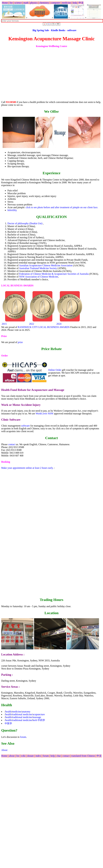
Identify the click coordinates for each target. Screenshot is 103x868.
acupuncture (39, 714)
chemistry (44, 3)
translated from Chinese (83, 756)
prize (20, 342)
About (4, 750)
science (18, 3)
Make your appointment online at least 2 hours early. (27, 468)
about (12, 756)
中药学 (41, 720)
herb (35, 720)
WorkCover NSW (45, 414)
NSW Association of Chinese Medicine (39, 277)
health (8, 712)
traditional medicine (22, 714)
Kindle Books (70, 30)
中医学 (8, 723)
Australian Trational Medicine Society (38, 268)
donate (31, 756)
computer (55, 3)
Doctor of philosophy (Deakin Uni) (25, 223)
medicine (67, 3)
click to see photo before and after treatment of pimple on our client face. (62, 207)
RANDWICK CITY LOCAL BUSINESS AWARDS (44, 327)
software (83, 30)
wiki (24, 756)
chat (59, 756)
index (39, 756)
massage (37, 717)
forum (23, 737)
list (11, 3)
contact (12, 444)
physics (34, 3)
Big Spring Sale (52, 30)
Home (5, 3)
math (26, 3)
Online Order (55, 370)
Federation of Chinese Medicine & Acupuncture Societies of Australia (54, 274)
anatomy (26, 712)
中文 (81, 3)
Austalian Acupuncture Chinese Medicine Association (46, 265)
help (75, 3)
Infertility (12, 210)
